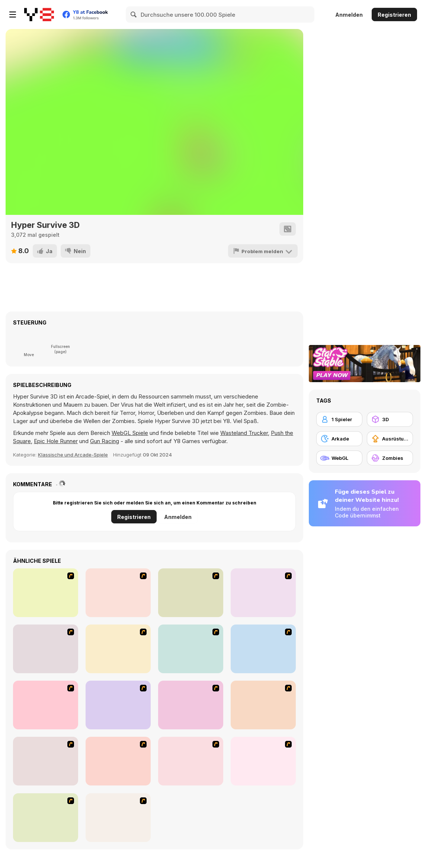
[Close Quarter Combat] (191, 705)
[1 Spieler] (339, 419)
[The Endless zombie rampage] (191, 649)
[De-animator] (118, 593)
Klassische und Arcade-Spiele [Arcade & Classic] (73, 455)
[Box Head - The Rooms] (263, 593)
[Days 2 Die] (263, 761)
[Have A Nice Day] (118, 761)
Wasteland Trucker (244, 433)
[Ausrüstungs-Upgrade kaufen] (390, 439)
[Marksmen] (263, 705)
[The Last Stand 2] (46, 761)
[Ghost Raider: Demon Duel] (46, 593)
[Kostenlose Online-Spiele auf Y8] (39, 14)
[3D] (390, 419)
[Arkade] (339, 439)
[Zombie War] (46, 818)
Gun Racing (105, 441)
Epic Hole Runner (56, 441)
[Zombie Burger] (191, 761)
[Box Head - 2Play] (263, 649)
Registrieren (394, 15)
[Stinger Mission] (118, 818)
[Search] (134, 14)
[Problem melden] (264, 251)
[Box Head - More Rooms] (191, 593)
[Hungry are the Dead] (46, 705)
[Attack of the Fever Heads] (46, 649)
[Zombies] (390, 458)
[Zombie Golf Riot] (118, 705)
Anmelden (349, 15)
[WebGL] (339, 458)
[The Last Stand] (118, 649)
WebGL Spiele (130, 433)
